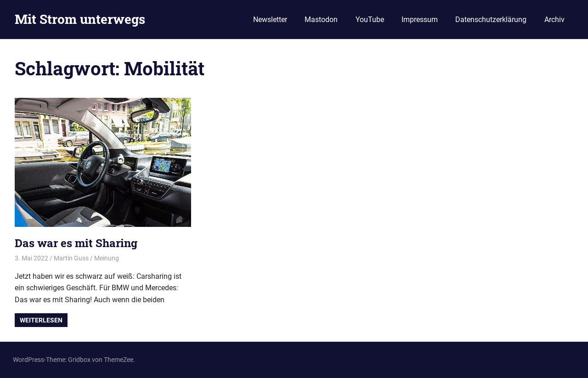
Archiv (554, 20)
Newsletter (270, 20)
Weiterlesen (41, 320)
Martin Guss (71, 258)
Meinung (107, 258)
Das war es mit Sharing (76, 243)
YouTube (370, 20)
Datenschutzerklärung (491, 20)
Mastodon (321, 20)
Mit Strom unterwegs (80, 19)
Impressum (420, 20)
